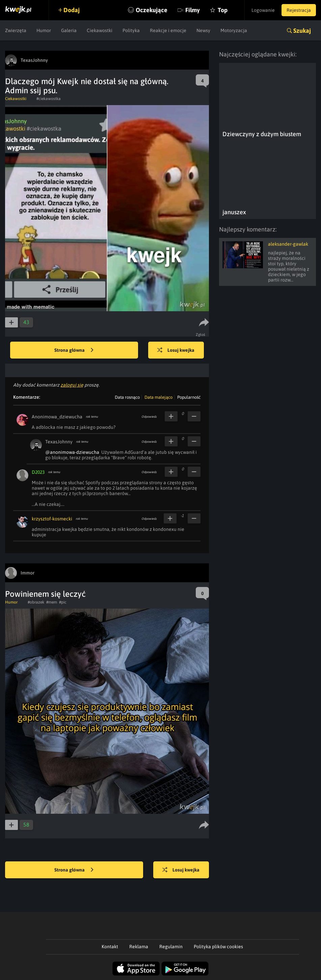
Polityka (131, 30)
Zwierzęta (16, 30)
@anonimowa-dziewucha (72, 452)
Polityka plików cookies (218, 947)
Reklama (139, 947)
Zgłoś (201, 335)
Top (223, 10)
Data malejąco (158, 397)
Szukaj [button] (302, 31)
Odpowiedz (149, 417)
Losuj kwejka (176, 350)
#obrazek (36, 602)
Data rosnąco (127, 397)
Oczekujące (152, 10)
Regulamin (171, 947)
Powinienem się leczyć (45, 594)
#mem (52, 602)
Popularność (189, 397)
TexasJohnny (59, 442)
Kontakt (110, 947)
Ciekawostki (100, 30)
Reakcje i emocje (168, 30)
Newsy (203, 30)
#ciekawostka (49, 99)
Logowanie (263, 10)
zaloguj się (72, 385)
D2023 (38, 472)
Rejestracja (299, 10)
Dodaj (72, 10)
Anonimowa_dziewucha (57, 417)
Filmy (193, 10)
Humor (44, 30)
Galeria (69, 30)
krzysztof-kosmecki (52, 519)
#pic (63, 602)
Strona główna (74, 350)
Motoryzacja (234, 30)
